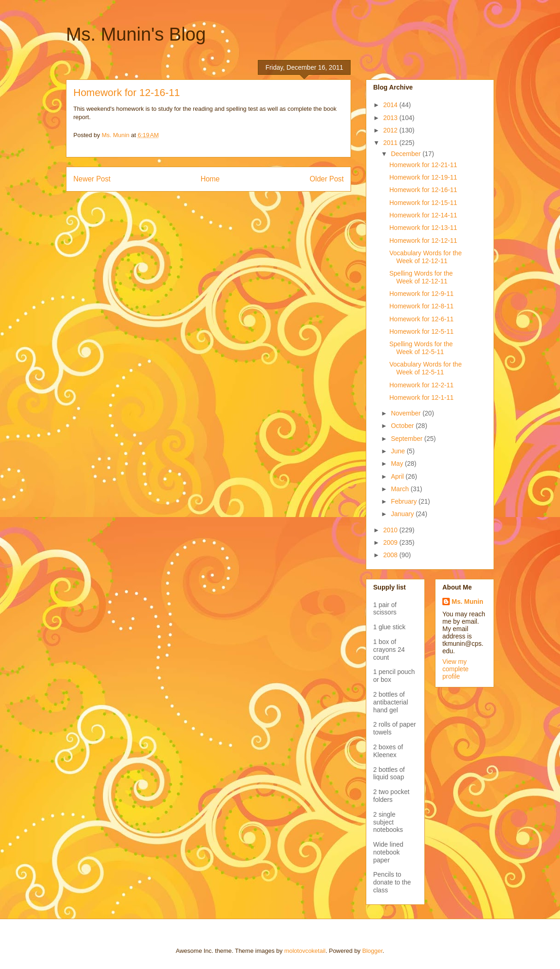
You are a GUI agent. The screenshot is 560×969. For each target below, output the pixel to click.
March (401, 489)
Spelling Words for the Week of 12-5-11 (421, 348)
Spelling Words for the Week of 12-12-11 (421, 277)
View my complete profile (456, 669)
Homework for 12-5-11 (421, 331)
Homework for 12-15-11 (423, 203)
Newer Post (92, 179)
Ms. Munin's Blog (136, 34)
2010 (391, 530)
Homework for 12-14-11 (423, 215)
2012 (391, 130)
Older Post (327, 179)
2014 (391, 105)
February (405, 501)
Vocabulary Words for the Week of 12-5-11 (426, 368)
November (406, 413)
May (398, 463)
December (406, 154)
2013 (391, 118)
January (403, 514)
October (403, 426)
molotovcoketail (305, 951)
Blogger (372, 951)
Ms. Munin (467, 602)
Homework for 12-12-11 (423, 241)
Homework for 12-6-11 (421, 319)
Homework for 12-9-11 (421, 294)
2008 (391, 555)
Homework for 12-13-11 (423, 228)
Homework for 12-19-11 (423, 177)
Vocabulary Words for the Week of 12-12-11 (426, 257)
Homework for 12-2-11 (421, 385)
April (398, 476)
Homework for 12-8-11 (421, 306)
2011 (391, 143)
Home (210, 179)
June (399, 451)
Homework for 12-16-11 (423, 190)
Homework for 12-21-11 (423, 165)
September (407, 439)
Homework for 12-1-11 (421, 397)
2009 (391, 542)
